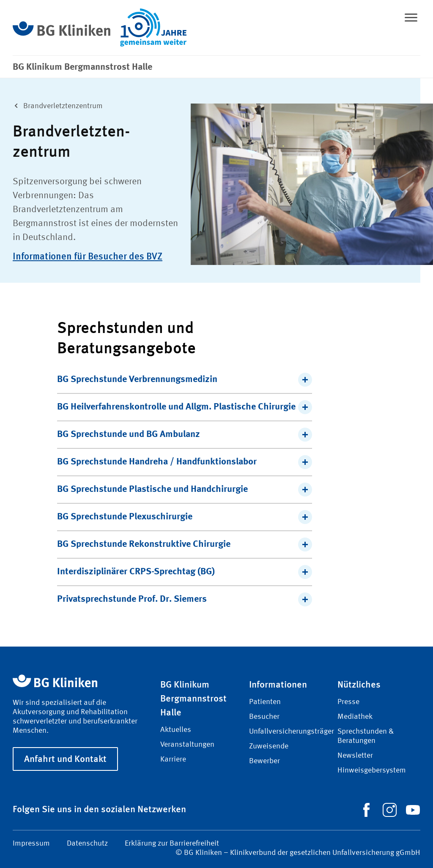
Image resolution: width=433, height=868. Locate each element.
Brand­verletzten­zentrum (56, 105)
